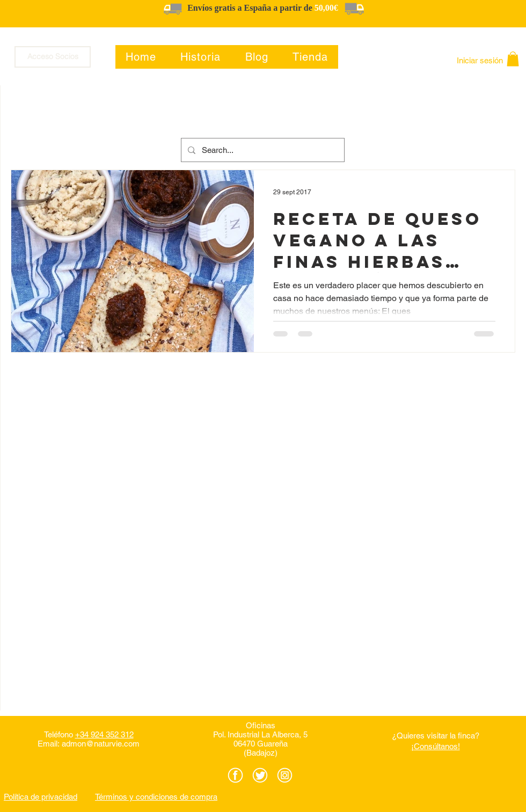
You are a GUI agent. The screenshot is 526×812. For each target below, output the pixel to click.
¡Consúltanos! (436, 746)
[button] (513, 59)
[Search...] (262, 150)
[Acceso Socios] (53, 57)
